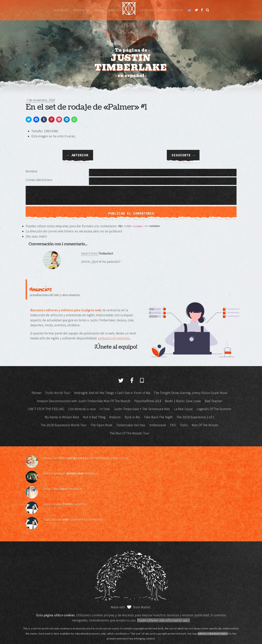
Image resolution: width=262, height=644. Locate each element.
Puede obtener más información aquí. (164, 620)
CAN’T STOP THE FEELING (46, 409)
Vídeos (99, 10)
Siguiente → (183, 155)
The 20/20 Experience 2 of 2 (195, 417)
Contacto (177, 10)
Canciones (146, 10)
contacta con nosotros (114, 338)
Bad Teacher (214, 401)
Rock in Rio (132, 417)
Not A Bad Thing (94, 417)
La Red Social (183, 409)
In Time (105, 409)
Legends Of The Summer (214, 409)
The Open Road (101, 425)
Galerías (113, 10)
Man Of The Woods (205, 425)
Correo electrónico (39, 180)
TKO (173, 425)
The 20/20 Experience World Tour (64, 425)
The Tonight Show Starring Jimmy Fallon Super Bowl (191, 393)
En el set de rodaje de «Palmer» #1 (86, 107)
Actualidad (61, 10)
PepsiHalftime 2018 (148, 401)
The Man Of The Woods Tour (130, 433)
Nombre (32, 171)
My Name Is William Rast (62, 417)
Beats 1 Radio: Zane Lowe (183, 401)
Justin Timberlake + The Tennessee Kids (142, 409)
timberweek (158, 425)
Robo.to (115, 417)
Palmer (36, 393)
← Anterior (78, 155)
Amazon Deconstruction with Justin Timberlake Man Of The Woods (84, 401)
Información (81, 10)
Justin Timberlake (129, 10)
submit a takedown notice (213, 634)
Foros (162, 10)
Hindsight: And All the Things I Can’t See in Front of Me (112, 393)
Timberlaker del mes (131, 425)
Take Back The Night (158, 417)
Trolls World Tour (58, 393)
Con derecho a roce (82, 409)
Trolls (184, 425)
